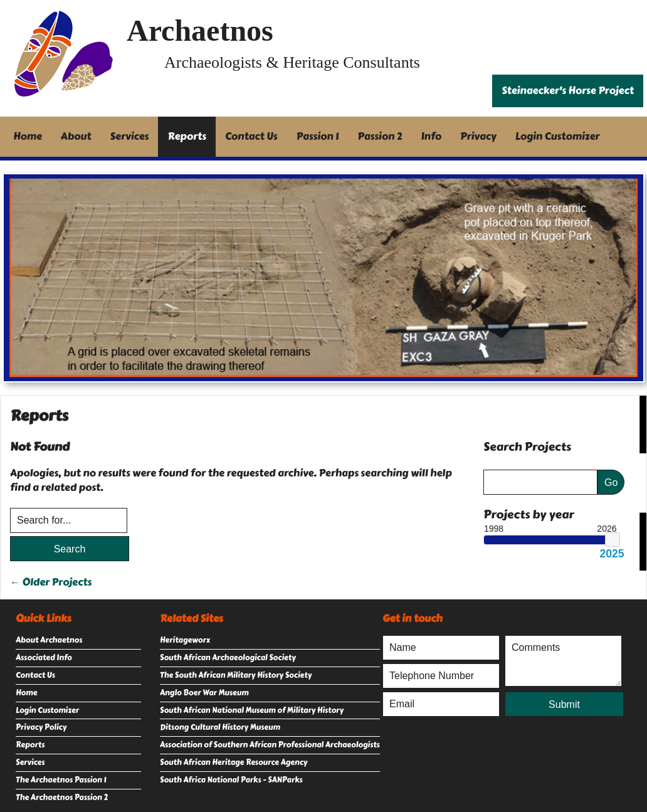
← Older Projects (51, 582)
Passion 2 (380, 136)
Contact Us (251, 136)
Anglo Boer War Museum (204, 693)
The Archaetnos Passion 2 (62, 798)
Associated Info (44, 658)
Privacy (478, 136)
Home (28, 136)
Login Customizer (558, 136)
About (76, 136)
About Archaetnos (49, 640)
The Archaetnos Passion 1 (61, 780)
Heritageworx (185, 640)
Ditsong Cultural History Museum (220, 727)
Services (130, 136)
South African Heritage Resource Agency (234, 762)
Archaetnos (200, 30)
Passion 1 (318, 136)
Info (432, 136)
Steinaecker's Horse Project (568, 91)
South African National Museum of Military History (252, 710)
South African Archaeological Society (228, 658)
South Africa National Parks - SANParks (231, 780)
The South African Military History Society (236, 675)
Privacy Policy (41, 727)
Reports (187, 136)
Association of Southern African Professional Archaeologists (270, 745)
